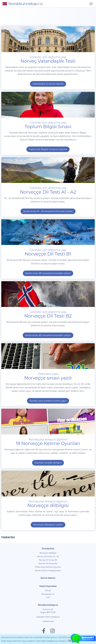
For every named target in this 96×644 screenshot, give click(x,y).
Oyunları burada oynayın (48, 463)
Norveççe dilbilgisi (48, 553)
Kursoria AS (48, 609)
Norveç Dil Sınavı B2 (48, 563)
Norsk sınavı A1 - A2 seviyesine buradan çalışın (48, 211)
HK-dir (48, 591)
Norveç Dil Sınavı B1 (48, 560)
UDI (48, 598)
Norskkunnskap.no (48, 605)
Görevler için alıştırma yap (48, 252)
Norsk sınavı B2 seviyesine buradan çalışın (48, 335)
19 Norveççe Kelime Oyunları (48, 567)
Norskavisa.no (48, 594)
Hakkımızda (48, 621)
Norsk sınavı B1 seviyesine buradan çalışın (48, 273)
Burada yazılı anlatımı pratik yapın (48, 401)
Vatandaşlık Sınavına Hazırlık (48, 84)
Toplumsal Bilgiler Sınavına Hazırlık (48, 149)
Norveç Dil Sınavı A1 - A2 (48, 557)
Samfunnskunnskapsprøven (48, 571)
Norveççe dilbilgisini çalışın (48, 525)
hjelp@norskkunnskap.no (48, 617)
